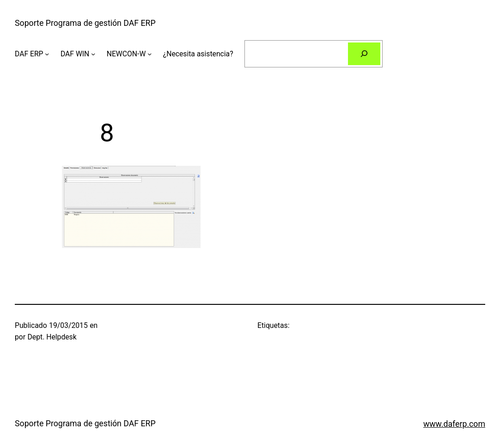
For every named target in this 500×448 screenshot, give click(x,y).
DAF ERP (29, 54)
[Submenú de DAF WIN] (93, 53)
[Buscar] (364, 54)
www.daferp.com (454, 424)
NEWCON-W (126, 54)
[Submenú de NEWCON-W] (149, 53)
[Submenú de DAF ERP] (47, 53)
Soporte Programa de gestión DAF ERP (85, 23)
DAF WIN (75, 54)
